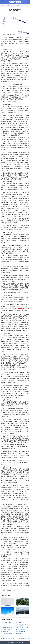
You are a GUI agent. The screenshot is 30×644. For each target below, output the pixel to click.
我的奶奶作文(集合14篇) (21, 629)
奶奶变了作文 (5, 625)
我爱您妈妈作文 (19, 623)
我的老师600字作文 (25, 638)
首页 (8, 5)
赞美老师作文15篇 (6, 629)
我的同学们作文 (5, 631)
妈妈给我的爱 (19, 633)
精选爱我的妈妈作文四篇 (21, 631)
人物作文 (19, 5)
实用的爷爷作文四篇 (6, 623)
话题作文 (13, 5)
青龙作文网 (14, 642)
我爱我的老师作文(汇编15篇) (8, 633)
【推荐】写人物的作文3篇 (22, 627)
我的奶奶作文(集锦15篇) (7, 627)
